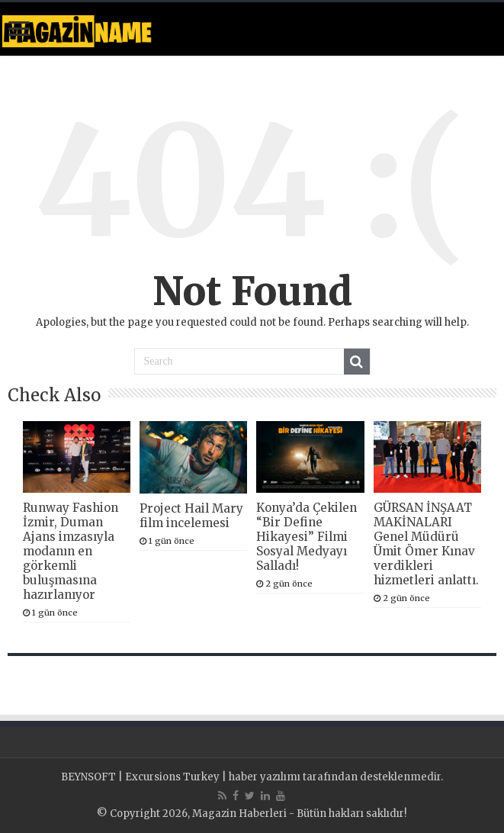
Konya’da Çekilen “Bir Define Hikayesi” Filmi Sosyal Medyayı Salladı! (307, 537)
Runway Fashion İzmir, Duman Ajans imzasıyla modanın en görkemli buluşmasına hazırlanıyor (71, 551)
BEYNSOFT (88, 777)
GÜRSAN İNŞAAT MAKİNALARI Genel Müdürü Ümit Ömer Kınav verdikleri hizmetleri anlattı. (426, 544)
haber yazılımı (265, 777)
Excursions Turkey (172, 777)
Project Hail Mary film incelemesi (191, 516)
